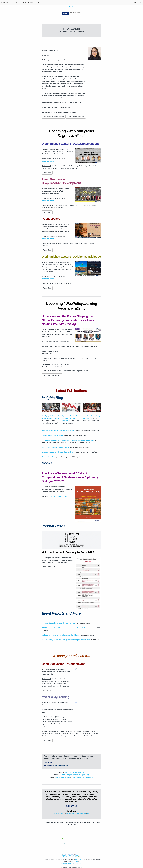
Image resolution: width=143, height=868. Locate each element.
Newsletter (5, 2)
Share (136, 2)
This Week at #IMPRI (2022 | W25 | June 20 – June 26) (25, 2)
